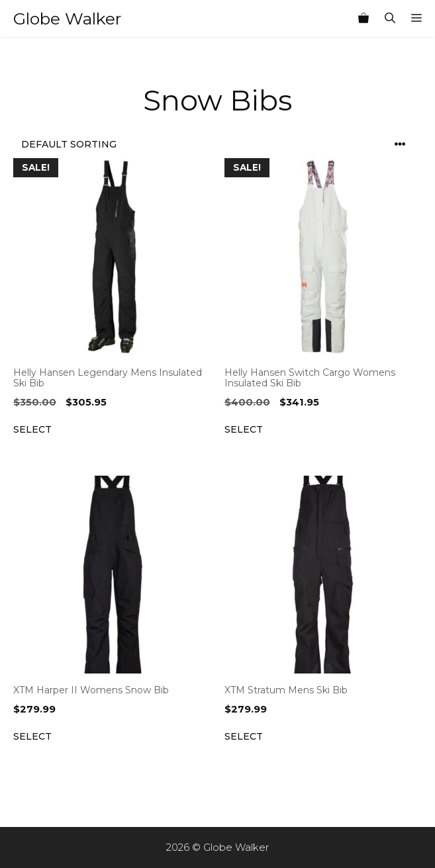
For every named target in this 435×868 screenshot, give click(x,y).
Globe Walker (67, 19)
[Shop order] (217, 145)
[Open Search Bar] (390, 19)
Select (32, 429)
